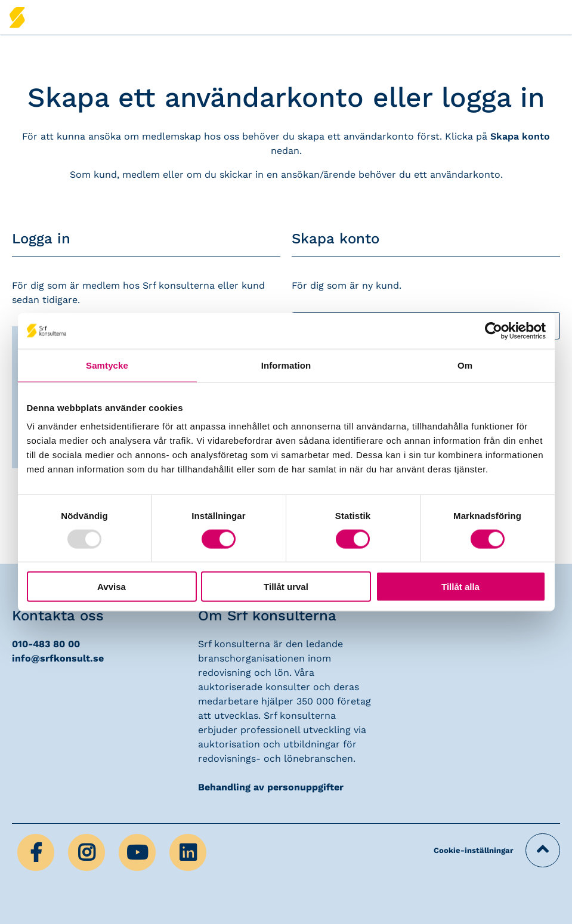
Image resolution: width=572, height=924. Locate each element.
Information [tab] (286, 365)
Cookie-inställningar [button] (474, 850)
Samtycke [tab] (107, 365)
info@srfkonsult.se (58, 658)
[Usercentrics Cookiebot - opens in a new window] (494, 330)
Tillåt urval (286, 587)
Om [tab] (465, 365)
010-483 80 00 (46, 644)
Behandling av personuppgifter (271, 787)
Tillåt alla (460, 587)
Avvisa (112, 587)
